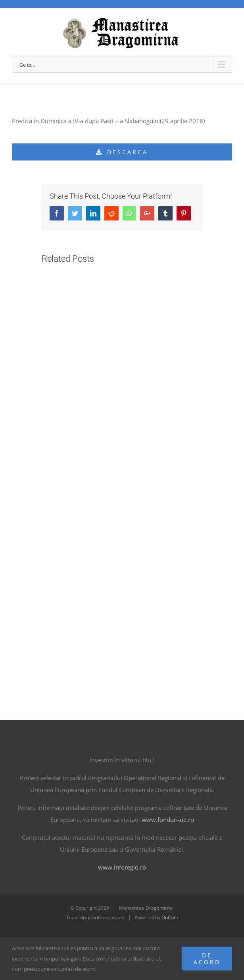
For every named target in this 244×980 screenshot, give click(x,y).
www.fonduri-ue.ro (168, 820)
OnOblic (170, 917)
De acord (207, 959)
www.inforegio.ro (122, 867)
